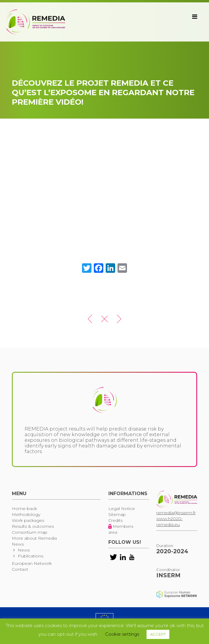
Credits (115, 520)
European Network (32, 563)
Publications (30, 556)
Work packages (28, 520)
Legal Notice (122, 508)
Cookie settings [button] (122, 634)
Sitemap (117, 514)
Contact (20, 569)
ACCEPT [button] (158, 634)
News (18, 544)
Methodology (26, 514)
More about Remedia (34, 538)
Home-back (24, 508)
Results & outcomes (33, 526)
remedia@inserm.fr (176, 513)
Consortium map (30, 532)
